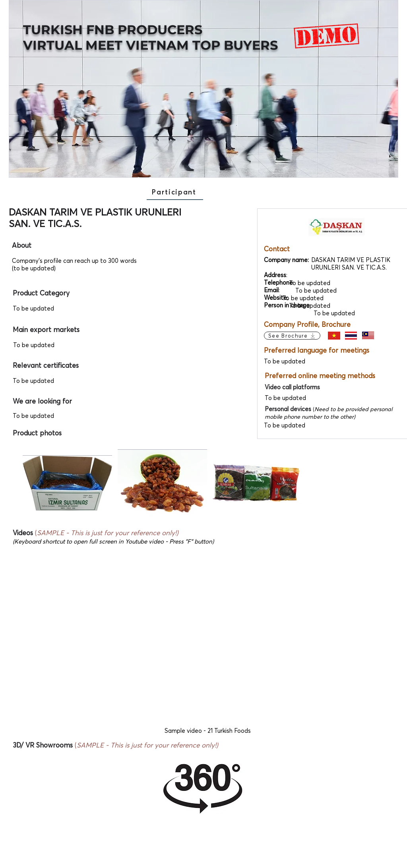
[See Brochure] (292, 336)
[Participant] (175, 192)
